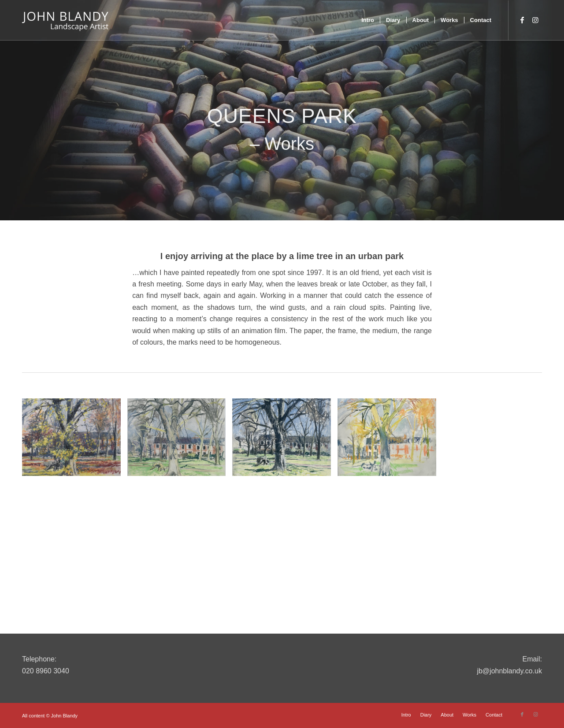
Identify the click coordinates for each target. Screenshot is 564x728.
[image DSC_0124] (75, 440)
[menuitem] (368, 20)
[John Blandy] (65, 20)
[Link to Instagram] (535, 20)
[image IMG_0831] (180, 440)
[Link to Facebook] (522, 20)
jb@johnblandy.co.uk (509, 671)
